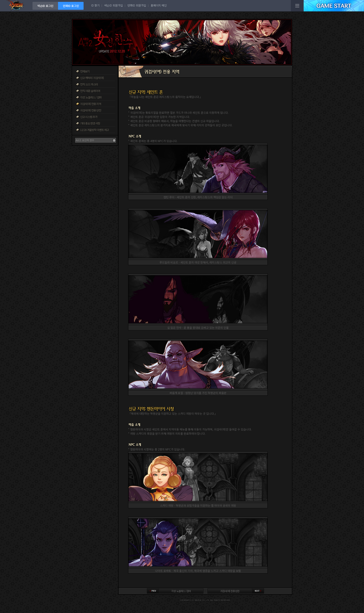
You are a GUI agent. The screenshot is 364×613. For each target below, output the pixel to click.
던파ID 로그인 (71, 6)
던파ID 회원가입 (137, 5)
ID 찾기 (95, 5)
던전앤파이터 (16, 6)
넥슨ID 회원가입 (114, 5)
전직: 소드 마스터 (89, 84)
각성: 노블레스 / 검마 (91, 97)
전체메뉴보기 (297, 6)
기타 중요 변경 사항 (90, 123)
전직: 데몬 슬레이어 (90, 91)
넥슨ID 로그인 (45, 6)
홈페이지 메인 (159, 5)
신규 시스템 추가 (89, 117)
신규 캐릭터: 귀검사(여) (92, 78)
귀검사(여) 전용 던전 (91, 110)
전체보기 (85, 71)
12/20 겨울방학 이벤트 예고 (94, 130)
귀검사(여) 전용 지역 (91, 104)
